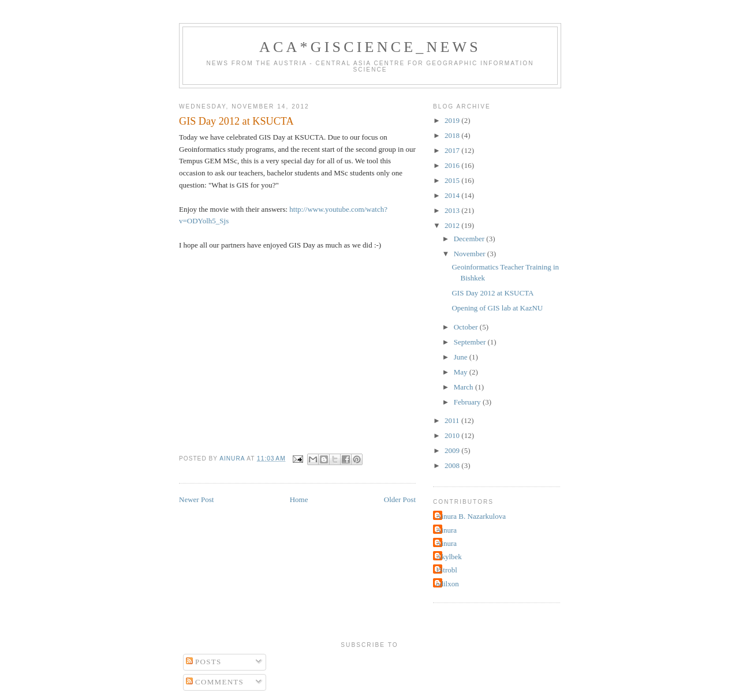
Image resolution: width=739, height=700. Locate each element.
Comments (215, 682)
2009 (453, 450)
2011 (453, 420)
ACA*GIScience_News (370, 47)
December (470, 239)
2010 (453, 435)
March (464, 387)
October (467, 327)
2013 (453, 210)
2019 (453, 120)
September (471, 342)
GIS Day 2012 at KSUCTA (492, 293)
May (462, 372)
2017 (453, 150)
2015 (453, 180)
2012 (453, 225)
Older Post (400, 499)
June (462, 357)
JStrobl (447, 570)
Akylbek (449, 557)
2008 (453, 465)
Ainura (446, 530)
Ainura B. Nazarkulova (471, 516)
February (468, 402)
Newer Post (196, 499)
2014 (453, 195)
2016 (453, 165)
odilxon (447, 584)
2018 (453, 135)
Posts (204, 662)
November (471, 254)
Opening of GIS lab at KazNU (497, 308)
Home (299, 499)
